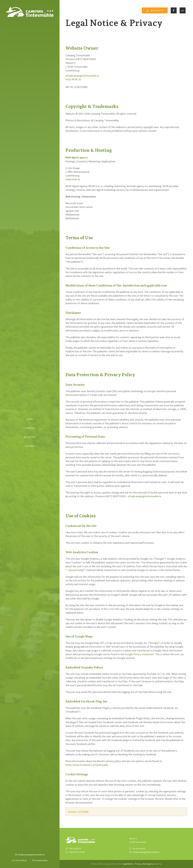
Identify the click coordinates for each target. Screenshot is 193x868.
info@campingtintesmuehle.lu (31, 855)
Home (30, 419)
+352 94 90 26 (21, 860)
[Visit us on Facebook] (174, 10)
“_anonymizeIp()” (75, 570)
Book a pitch (157, 10)
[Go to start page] (30, 12)
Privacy (138, 864)
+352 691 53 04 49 (77, 852)
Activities (30, 437)
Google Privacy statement (139, 654)
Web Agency (148, 864)
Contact (30, 446)
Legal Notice (128, 864)
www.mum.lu (73, 179)
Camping (30, 428)
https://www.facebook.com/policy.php (87, 765)
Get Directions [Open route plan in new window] (41, 860)
